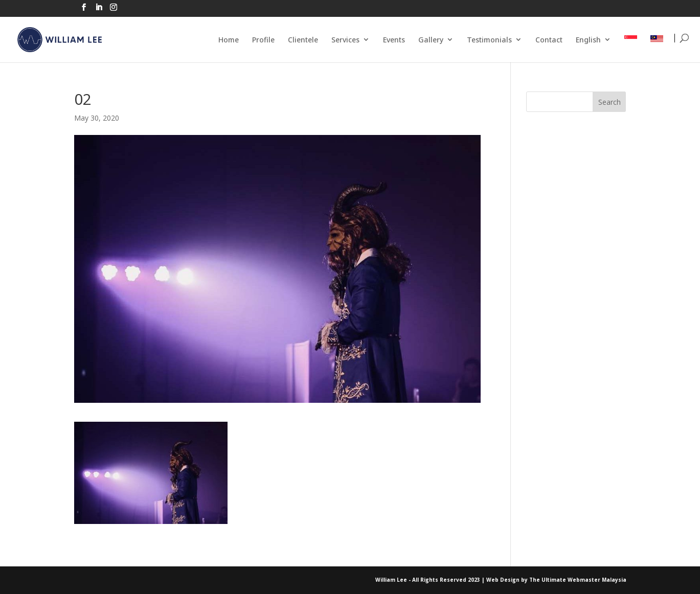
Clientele (303, 40)
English (588, 40)
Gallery (431, 40)
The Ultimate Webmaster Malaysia (578, 580)
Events (394, 40)
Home (229, 40)
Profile (263, 40)
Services (345, 40)
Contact (549, 40)
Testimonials (489, 40)
